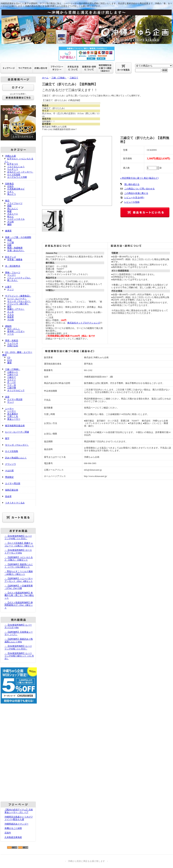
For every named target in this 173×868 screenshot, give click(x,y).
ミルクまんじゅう (16, 167)
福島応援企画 (12, 490)
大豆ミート (13, 214)
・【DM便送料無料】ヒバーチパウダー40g (18, 626)
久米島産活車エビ (16, 189)
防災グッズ (11, 257)
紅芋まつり (13, 164)
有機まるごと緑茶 (13, 828)
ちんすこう (13, 169)
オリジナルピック (16, 390)
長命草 (11, 317)
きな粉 (11, 222)
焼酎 (9, 245)
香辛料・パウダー (16, 331)
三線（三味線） (13, 369)
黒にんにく (13, 209)
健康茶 (8, 231)
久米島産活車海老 (13, 837)
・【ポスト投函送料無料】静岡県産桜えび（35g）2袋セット (19, 605)
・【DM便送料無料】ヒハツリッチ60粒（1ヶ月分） (18, 537)
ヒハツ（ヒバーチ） (17, 299)
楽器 (7, 397)
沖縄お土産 (11, 156)
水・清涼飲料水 (13, 266)
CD (9, 357)
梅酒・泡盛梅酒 (15, 248)
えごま (11, 312)
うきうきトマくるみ (15, 503)
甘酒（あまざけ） (16, 250)
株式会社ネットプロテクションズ (84, 323)
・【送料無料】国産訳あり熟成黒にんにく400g (19, 640)
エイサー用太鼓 (15, 399)
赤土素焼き (13, 414)
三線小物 (12, 388)
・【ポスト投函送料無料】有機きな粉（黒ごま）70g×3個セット (19, 595)
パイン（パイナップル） (19, 278)
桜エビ (11, 217)
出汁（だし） (14, 329)
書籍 (9, 363)
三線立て (12, 377)
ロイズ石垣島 (14, 175)
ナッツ (11, 290)
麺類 (9, 224)
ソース (11, 334)
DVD (10, 360)
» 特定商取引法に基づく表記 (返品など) (139, 178)
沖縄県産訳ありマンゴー (16, 824)
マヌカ (11, 314)
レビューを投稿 (132, 202)
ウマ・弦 (12, 385)
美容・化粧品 (12, 340)
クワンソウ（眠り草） (18, 304)
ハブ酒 (11, 243)
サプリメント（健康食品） (18, 296)
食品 (7, 201)
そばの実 (9, 471)
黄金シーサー (14, 419)
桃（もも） (13, 280)
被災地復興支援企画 (15, 426)
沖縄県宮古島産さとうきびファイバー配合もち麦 (19, 818)
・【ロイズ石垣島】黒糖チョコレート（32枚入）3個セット (19, 544)
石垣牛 (11, 186)
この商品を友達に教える (136, 193)
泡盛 (9, 240)
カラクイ (12, 380)
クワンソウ (11, 464)
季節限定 (9, 477)
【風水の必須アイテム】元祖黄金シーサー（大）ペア (19, 811)
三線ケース (13, 374)
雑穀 (9, 206)
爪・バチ (12, 382)
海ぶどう (12, 194)
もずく (11, 192)
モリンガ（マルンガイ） (19, 301)
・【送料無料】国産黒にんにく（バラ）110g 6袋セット (19, 566)
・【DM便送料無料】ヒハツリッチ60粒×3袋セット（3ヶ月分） (19, 656)
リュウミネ (13, 343)
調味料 (8, 326)
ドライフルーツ (15, 203)
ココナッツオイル (16, 219)
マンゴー (12, 275)
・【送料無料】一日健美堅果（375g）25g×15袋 (19, 587)
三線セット (13, 372)
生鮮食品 (9, 184)
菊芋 (9, 307)
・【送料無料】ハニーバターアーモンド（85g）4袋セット (19, 580)
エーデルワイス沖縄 (17, 177)
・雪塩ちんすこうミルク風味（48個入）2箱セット (19, 573)
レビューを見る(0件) (134, 198)
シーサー (9, 409)
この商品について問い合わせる (139, 189)
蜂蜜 (9, 211)
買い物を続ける (132, 184)
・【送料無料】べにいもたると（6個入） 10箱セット (19, 559)
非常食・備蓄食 (15, 260)
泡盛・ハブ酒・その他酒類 (18, 237)
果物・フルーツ (13, 273)
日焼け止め (13, 346)
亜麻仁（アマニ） (16, 309)
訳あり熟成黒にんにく (16, 458)
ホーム (45, 78)
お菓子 (8, 287)
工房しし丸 (13, 416)
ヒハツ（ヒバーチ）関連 (17, 432)
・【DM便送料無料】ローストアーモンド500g (18, 551)
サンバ (11, 402)
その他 (11, 320)
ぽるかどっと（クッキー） (20, 172)
